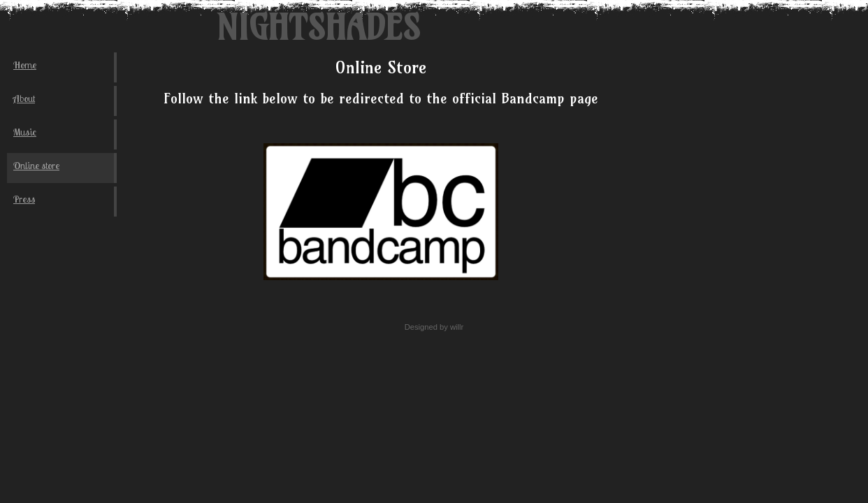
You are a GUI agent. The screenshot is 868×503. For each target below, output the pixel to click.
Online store (36, 166)
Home (25, 65)
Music (25, 132)
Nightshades (318, 28)
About (24, 99)
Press (24, 199)
